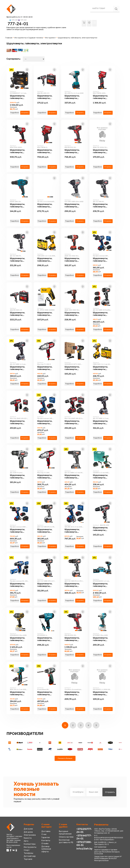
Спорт (27, 850)
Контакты (46, 840)
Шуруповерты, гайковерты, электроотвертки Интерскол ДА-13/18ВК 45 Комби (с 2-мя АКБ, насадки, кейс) (102, 314)
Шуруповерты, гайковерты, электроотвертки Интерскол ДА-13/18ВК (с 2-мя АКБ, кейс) (102, 422)
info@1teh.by (84, 849)
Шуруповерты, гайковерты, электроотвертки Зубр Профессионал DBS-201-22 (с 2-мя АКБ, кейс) (19, 531)
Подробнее (15, 113)
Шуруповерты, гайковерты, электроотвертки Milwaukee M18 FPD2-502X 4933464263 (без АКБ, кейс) (19, 151)
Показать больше (65, 758)
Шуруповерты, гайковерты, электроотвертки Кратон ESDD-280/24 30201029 (19, 206)
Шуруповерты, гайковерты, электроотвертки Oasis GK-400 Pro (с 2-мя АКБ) (74, 97)
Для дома (28, 832)
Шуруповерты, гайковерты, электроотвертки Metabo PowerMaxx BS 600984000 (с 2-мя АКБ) (47, 693)
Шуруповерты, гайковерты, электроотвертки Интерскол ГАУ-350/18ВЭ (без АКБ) (74, 206)
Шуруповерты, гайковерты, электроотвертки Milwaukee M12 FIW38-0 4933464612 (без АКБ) (47, 151)
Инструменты (30, 847)
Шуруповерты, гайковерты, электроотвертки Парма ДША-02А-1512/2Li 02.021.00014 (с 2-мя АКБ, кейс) (74, 314)
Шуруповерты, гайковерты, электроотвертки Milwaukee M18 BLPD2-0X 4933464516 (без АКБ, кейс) (74, 151)
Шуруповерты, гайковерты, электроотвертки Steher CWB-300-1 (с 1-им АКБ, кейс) (102, 368)
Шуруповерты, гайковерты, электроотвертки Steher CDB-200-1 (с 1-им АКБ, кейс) (47, 260)
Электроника (30, 835)
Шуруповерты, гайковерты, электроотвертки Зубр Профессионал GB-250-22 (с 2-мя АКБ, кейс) (47, 422)
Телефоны (28, 853)
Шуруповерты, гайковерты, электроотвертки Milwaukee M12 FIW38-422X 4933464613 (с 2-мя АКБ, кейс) (102, 97)
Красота (28, 838)
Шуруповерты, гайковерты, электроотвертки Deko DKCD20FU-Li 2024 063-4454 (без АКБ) (102, 693)
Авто (26, 841)
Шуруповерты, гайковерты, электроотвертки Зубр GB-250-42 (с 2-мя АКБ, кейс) (74, 531)
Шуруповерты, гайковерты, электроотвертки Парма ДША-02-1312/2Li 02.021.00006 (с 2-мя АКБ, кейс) (74, 260)
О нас (44, 834)
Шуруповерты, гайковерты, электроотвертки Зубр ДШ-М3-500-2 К (19, 314)
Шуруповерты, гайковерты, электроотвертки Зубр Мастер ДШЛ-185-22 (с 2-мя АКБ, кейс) (74, 422)
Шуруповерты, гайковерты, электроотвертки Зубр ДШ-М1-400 (102, 529)
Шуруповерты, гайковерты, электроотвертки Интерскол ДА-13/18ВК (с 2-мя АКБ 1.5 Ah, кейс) (74, 477)
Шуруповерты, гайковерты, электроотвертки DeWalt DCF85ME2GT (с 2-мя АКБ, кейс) (19, 97)
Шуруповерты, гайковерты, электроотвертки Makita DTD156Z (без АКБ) (102, 639)
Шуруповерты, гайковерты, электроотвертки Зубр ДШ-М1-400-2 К (47, 97)
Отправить (110, 792)
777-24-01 (18, 24)
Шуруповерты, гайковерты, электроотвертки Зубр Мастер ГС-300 (47, 477)
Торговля (28, 859)
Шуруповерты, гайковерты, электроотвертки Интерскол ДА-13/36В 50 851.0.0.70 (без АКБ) (102, 206)
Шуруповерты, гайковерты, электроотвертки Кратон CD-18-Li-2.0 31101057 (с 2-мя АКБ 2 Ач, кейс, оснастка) (47, 206)
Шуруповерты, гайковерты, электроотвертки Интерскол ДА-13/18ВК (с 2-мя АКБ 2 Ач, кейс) (19, 368)
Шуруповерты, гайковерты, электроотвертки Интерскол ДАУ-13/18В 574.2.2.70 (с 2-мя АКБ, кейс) (74, 585)
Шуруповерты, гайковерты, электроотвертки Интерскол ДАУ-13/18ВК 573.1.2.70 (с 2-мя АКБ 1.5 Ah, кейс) (47, 585)
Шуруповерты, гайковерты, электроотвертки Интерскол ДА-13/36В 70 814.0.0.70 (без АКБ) (19, 260)
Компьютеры (30, 844)
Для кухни (28, 829)
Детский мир (30, 856)
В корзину (25, 113)
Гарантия (46, 837)
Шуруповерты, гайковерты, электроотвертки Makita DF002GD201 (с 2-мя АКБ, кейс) (102, 585)
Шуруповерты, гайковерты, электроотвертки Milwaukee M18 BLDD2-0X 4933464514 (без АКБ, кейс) (74, 639)
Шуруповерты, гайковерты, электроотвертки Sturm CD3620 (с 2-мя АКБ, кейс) (102, 477)
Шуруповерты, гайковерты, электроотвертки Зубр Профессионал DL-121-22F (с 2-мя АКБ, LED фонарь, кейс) (19, 585)
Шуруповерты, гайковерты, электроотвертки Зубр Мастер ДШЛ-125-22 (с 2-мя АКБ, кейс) (19, 422)
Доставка (46, 831)
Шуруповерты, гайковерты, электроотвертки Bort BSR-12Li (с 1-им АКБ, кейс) (19, 693)
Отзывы (45, 843)
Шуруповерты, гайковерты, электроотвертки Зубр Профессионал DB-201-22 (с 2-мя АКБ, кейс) (102, 260)
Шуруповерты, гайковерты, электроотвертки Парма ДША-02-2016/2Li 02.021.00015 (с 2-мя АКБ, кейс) (102, 151)
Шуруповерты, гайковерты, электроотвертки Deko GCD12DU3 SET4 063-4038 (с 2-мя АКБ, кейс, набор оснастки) (74, 368)
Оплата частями (66, 837)
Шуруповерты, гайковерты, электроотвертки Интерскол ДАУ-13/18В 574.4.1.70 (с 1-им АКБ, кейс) (47, 531)
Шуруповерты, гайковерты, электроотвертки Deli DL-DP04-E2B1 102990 (47, 314)
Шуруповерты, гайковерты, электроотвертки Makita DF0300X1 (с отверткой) (47, 639)
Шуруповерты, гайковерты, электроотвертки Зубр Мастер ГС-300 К (47, 368)
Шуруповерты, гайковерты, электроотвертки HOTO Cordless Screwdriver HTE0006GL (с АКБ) (74, 693)
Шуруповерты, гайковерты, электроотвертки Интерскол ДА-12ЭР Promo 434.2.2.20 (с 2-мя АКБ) (19, 477)
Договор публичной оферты (46, 849)
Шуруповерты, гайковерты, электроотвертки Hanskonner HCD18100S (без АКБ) (19, 639)
